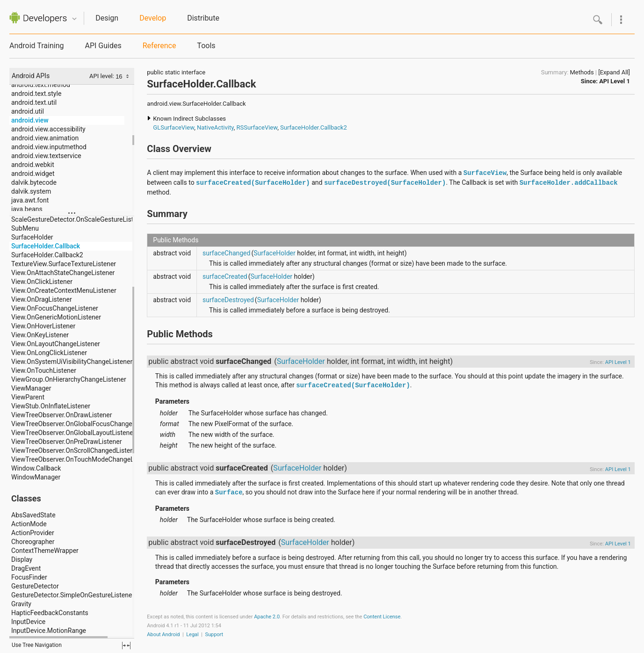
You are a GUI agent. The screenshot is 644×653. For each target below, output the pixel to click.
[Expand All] (614, 72)
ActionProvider (33, 533)
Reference (159, 46)
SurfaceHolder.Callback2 (47, 255)
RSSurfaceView (257, 127)
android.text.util (34, 102)
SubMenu (25, 228)
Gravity (21, 604)
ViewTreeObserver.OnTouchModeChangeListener (83, 459)
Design (107, 18)
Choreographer (33, 542)
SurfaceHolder (32, 237)
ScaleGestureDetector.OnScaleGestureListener (79, 219)
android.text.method (41, 85)
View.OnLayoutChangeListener (56, 344)
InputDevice (28, 622)
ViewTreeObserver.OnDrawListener (62, 415)
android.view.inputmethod (49, 147)
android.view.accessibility (48, 129)
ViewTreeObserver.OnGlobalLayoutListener (73, 433)
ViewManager (31, 388)
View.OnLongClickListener (49, 353)
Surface (229, 493)
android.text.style (36, 94)
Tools (206, 46)
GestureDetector (35, 586)
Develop (153, 18)
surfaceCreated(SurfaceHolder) (253, 183)
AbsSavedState (33, 515)
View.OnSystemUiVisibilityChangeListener (72, 362)
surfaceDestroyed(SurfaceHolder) (385, 183)
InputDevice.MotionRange (49, 631)
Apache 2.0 (267, 617)
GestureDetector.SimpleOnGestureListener (73, 595)
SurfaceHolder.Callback (46, 246)
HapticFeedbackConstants (50, 613)
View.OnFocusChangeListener (55, 308)
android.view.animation (45, 138)
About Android (163, 635)
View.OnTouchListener (44, 370)
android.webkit (33, 165)
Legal (192, 635)
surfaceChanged (226, 253)
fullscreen (126, 646)
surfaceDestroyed (228, 300)
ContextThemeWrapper (45, 551)
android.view (30, 120)
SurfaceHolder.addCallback (569, 183)
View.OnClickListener (42, 282)
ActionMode (29, 524)
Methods (582, 72)
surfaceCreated (225, 276)
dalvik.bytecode (34, 182)
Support (214, 635)
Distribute (203, 18)
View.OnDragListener (42, 299)
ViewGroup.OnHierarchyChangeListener (69, 379)
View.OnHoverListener (43, 326)
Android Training (36, 46)
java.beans (27, 209)
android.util (28, 111)
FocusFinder (29, 577)
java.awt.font (30, 200)
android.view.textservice (46, 156)
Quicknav (74, 19)
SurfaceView (485, 173)
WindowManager (36, 477)
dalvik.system (31, 191)
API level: (102, 76)
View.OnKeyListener (40, 335)
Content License (382, 617)
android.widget (33, 174)
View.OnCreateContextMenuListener (64, 290)
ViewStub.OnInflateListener (51, 406)
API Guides (103, 46)
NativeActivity (215, 127)
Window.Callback (36, 468)
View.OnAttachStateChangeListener (63, 273)
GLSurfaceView (174, 127)
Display (22, 559)
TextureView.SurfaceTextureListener (64, 264)
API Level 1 (615, 81)
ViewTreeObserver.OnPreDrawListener (66, 442)
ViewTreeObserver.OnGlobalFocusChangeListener (83, 424)
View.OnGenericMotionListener (56, 317)
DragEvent (26, 568)
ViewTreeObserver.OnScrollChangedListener (75, 450)
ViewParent (28, 397)
